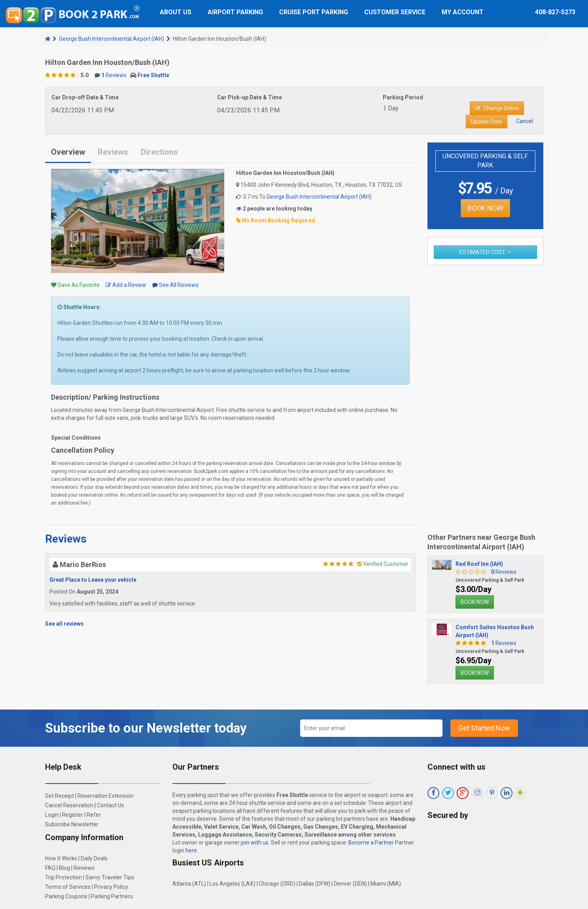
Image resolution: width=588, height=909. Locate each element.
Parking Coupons (66, 896)
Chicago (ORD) (277, 884)
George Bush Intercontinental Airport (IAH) (112, 39)
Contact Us (111, 805)
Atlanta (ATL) (189, 884)
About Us (176, 12)
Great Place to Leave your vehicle (93, 580)
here (191, 850)
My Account (463, 12)
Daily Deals (94, 858)
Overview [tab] (68, 152)
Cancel (525, 121)
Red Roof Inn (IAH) (479, 564)
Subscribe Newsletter (72, 824)
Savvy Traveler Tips (110, 877)
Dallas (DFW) (315, 884)
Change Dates (497, 108)
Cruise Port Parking (314, 12)
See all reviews (64, 624)
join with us (255, 843)
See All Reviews (175, 285)
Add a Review (126, 285)
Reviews (114, 75)
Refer (94, 815)
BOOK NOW (485, 208)
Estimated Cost (482, 252)
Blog (64, 868)
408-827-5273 (555, 12)
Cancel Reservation (69, 805)
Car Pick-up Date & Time (250, 97)
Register (73, 815)
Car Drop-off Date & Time (85, 97)
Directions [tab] (159, 152)
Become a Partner (371, 843)
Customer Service (395, 12)
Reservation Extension (105, 796)
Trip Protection (63, 877)
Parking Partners (112, 896)
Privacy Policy (111, 887)
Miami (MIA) (386, 884)
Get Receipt (60, 796)
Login (52, 815)
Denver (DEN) (350, 884)
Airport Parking (235, 12)
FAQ (50, 868)
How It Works (61, 858)
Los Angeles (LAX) (233, 884)
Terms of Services (68, 887)
